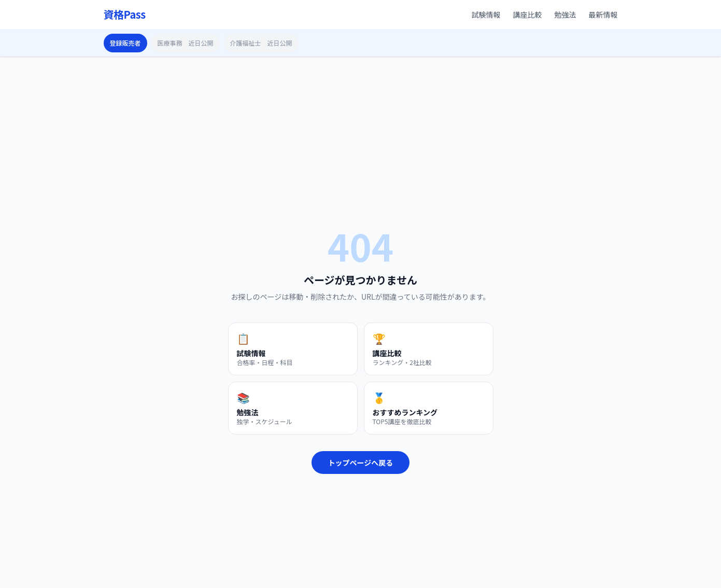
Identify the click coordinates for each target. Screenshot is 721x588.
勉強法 (566, 15)
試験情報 (486, 15)
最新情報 (603, 15)
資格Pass (125, 15)
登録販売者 (125, 43)
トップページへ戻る (361, 463)
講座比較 (528, 15)
